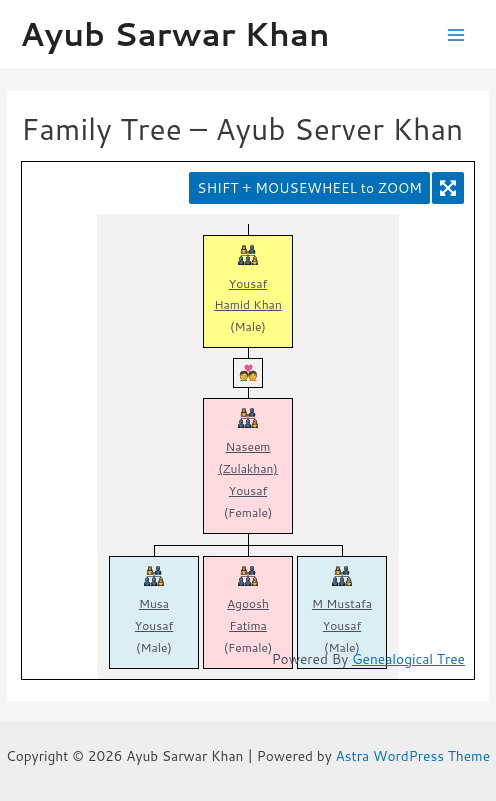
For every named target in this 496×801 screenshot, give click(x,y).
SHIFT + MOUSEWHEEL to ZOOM (309, 187)
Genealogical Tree (408, 658)
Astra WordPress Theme (413, 755)
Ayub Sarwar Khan (175, 33)
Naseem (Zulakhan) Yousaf (248, 468)
